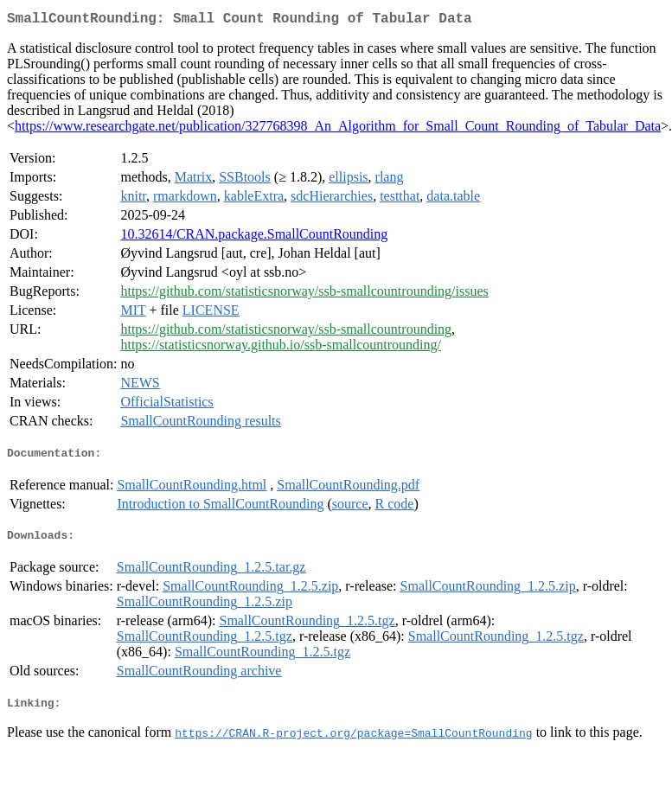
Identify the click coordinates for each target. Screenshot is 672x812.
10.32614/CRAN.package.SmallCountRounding (254, 237)
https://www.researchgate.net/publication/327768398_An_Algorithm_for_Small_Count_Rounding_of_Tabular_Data (338, 129)
